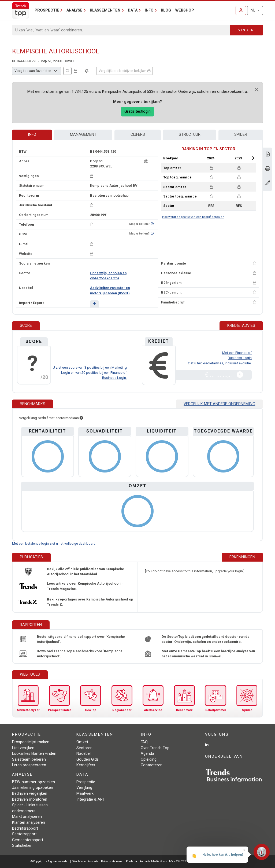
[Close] (257, 90)
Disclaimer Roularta (85, 861)
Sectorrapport (24, 834)
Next (253, 158)
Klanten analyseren (29, 823)
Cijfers (138, 135)
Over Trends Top (155, 748)
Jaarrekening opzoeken (33, 788)
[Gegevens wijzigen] (268, 183)
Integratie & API (90, 799)
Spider (241, 135)
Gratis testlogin (137, 111)
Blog (166, 10)
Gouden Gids (88, 759)
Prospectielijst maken (31, 742)
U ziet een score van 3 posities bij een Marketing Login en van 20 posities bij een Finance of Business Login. (90, 373)
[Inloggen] (241, 10)
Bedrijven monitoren (30, 799)
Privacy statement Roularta (119, 861)
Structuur (190, 135)
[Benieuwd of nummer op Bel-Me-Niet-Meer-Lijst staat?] (152, 224)
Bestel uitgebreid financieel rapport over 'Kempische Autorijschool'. (81, 639)
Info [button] (149, 10)
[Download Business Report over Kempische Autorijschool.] (268, 155)
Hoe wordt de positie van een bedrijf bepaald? (193, 217)
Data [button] (133, 10)
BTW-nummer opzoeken (34, 782)
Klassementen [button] (105, 10)
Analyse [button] (75, 10)
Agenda (147, 754)
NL (253, 10)
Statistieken (22, 846)
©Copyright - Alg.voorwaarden (50, 861)
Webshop (185, 10)
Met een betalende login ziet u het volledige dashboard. (54, 543)
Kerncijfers (86, 765)
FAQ (144, 742)
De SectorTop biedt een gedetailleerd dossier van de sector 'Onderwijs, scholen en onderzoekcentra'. (206, 639)
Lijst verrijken (23, 748)
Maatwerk (85, 794)
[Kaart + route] (146, 161)
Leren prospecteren (29, 765)
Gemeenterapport (28, 840)
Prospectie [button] (47, 10)
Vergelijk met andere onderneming (219, 404)
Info (32, 135)
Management (83, 135)
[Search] (121, 30)
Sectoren (84, 748)
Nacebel (83, 754)
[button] (94, 304)
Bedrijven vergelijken (30, 794)
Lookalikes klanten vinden (34, 754)
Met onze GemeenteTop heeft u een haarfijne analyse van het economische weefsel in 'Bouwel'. (208, 654)
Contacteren (152, 765)
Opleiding (149, 759)
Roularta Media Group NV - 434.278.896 (166, 861)
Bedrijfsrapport (25, 828)
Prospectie (86, 782)
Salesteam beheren (29, 759)
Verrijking (84, 788)
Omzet (82, 742)
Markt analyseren (27, 817)
